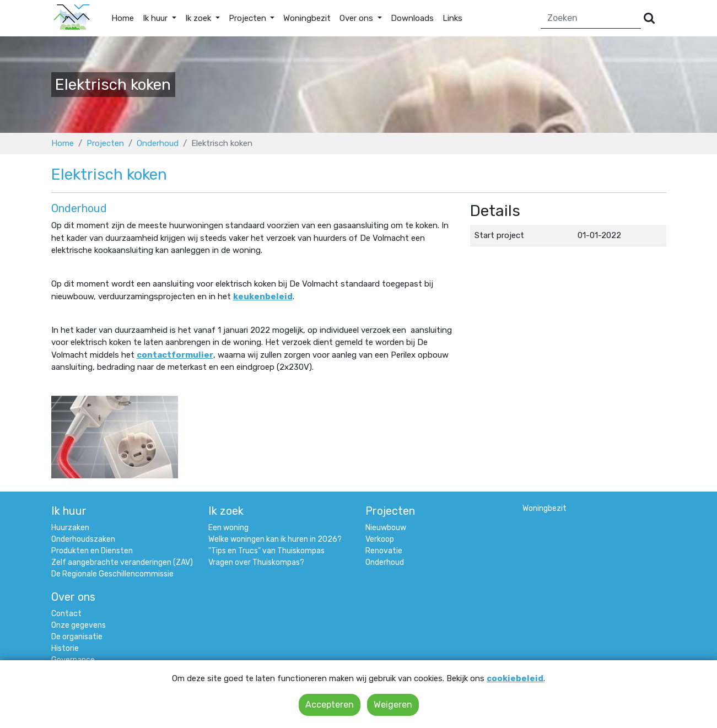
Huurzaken (70, 528)
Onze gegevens (79, 625)
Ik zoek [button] (199, 18)
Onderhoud (158, 143)
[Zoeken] (591, 18)
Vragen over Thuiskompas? (256, 562)
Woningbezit (307, 18)
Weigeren (393, 705)
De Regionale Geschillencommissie (112, 574)
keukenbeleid (263, 296)
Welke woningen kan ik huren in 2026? (275, 539)
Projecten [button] (249, 18)
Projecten (105, 143)
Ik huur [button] (156, 18)
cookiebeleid (515, 678)
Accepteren (330, 705)
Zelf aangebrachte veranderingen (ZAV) (122, 562)
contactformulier (175, 355)
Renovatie (384, 551)
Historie (65, 648)
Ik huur (69, 511)
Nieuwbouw (386, 528)
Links (452, 18)
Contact (66, 614)
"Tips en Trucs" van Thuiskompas (266, 551)
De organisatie (77, 637)
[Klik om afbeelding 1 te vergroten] (115, 436)
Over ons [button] (357, 18)
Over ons (73, 597)
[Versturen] (649, 18)
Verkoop (380, 539)
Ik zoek (226, 511)
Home (123, 18)
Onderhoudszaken (83, 539)
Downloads (412, 18)
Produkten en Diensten (92, 551)
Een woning (228, 528)
